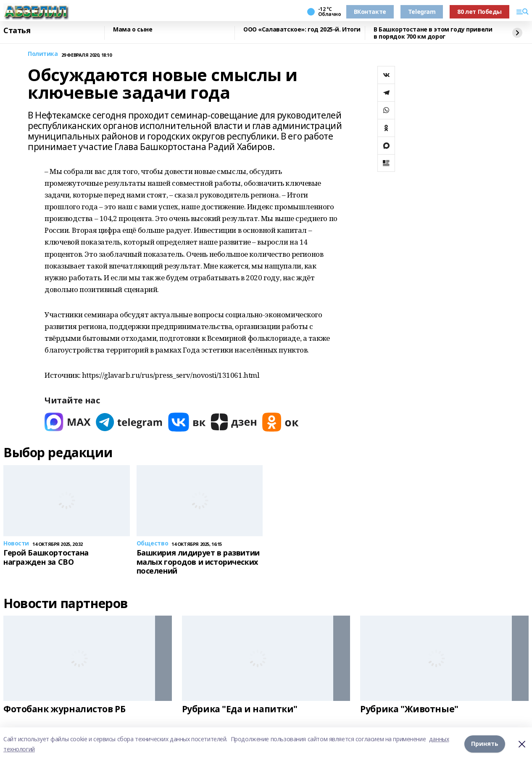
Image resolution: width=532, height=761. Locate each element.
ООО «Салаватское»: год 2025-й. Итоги (302, 30)
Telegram (422, 12)
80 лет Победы (479, 12)
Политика (43, 54)
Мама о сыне (133, 30)
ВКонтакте (370, 12)
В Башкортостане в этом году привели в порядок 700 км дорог (433, 33)
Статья (17, 31)
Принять (485, 744)
